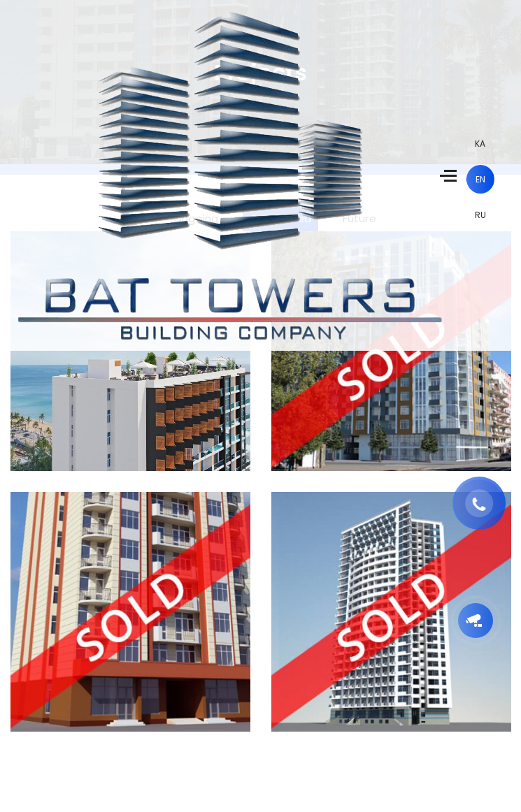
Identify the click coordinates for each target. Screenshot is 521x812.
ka (480, 144)
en (480, 179)
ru (480, 215)
